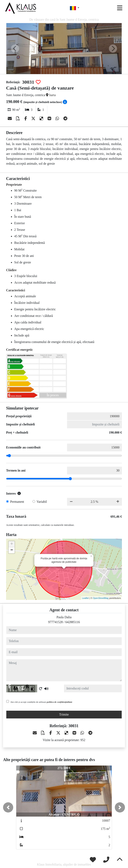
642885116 (73, 622)
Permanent (17, 502)
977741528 (55, 622)
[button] (8, 807)
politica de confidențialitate (60, 702)
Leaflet (85, 598)
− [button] (12, 550)
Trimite (64, 714)
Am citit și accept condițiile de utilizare (41, 702)
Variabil (42, 502)
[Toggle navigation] (120, 8)
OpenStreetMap (101, 598)
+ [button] (12, 544)
